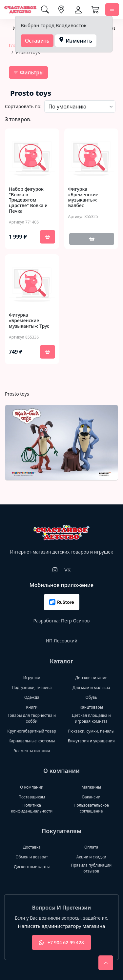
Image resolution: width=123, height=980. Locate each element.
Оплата (91, 847)
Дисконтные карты (32, 867)
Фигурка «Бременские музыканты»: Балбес (83, 197)
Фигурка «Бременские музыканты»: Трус (29, 321)
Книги (32, 707)
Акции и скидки (91, 857)
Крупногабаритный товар (32, 731)
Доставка (32, 847)
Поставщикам (32, 797)
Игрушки (32, 678)
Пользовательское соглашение (91, 808)
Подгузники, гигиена (32, 687)
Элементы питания (32, 751)
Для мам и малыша (91, 687)
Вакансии (91, 797)
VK (67, 570)
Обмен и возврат (32, 857)
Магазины (91, 787)
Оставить (37, 41)
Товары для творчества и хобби (32, 718)
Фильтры (28, 72)
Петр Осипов (75, 621)
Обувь (91, 697)
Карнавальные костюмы (32, 741)
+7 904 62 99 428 (61, 942)
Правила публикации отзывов (91, 868)
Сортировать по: (23, 106)
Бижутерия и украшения (91, 741)
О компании (32, 787)
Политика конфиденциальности (32, 808)
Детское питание (91, 678)
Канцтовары (91, 707)
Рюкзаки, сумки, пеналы (91, 731)
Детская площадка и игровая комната (91, 718)
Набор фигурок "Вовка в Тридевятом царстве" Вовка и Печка (28, 200)
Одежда (32, 697)
